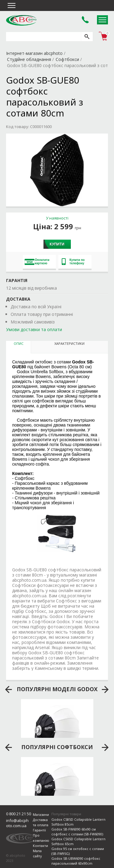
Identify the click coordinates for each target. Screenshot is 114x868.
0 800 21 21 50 (19, 814)
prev (9, 690)
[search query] (43, 37)
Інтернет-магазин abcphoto (34, 53)
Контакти (40, 846)
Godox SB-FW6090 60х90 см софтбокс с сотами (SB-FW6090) (77, 832)
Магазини (41, 814)
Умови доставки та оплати (34, 329)
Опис (19, 343)
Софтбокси (67, 59)
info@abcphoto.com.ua (17, 823)
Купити (57, 244)
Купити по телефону (73, 262)
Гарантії (39, 830)
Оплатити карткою (37, 262)
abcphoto (21, 20)
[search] (87, 37)
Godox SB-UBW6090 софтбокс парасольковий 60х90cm (76, 861)
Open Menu (102, 20)
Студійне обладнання (29, 59)
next (105, 690)
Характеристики (69, 343)
